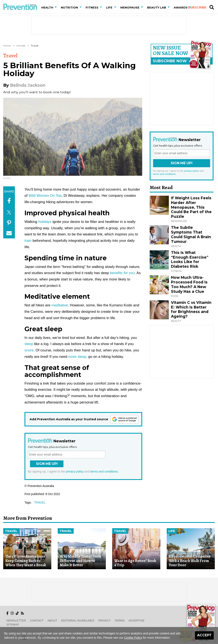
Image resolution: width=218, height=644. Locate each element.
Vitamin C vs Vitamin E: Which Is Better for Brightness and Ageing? (191, 309)
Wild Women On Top (45, 196)
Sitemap (13, 625)
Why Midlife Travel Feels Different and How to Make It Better (80, 561)
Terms (120, 621)
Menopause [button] (130, 7)
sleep (29, 344)
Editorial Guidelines (78, 621)
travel (40, 502)
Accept (204, 635)
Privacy (105, 621)
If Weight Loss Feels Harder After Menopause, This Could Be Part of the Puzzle (191, 207)
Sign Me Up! (47, 464)
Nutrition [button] (69, 7)
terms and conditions (104, 471)
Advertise (136, 621)
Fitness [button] (92, 7)
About (52, 621)
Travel (35, 46)
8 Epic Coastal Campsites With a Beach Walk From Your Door (190, 561)
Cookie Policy (133, 638)
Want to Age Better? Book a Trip (135, 563)
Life (172, 531)
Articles (21, 46)
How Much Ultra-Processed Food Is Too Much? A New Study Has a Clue (189, 284)
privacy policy (75, 471)
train (28, 241)
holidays (45, 222)
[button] (57, 7)
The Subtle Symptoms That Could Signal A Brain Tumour (191, 234)
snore (29, 350)
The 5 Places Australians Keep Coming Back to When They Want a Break (26, 561)
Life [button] (109, 7)
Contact (37, 621)
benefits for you (122, 273)
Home (7, 46)
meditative (60, 305)
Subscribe (197, 7)
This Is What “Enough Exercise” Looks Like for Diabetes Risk (190, 260)
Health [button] (47, 7)
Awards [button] (181, 7)
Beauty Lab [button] (157, 7)
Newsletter (16, 621)
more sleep (77, 357)
